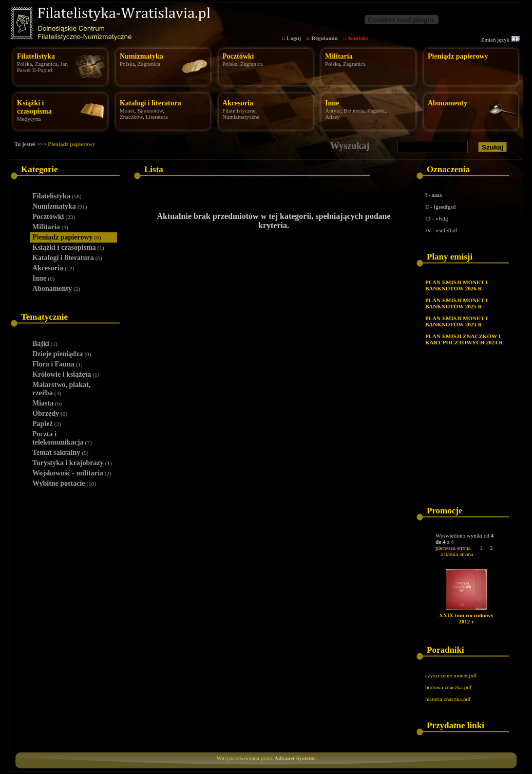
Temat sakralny (60, 453)
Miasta (47, 403)
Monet (127, 110)
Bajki (45, 344)
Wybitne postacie (64, 483)
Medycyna (29, 119)
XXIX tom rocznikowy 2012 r (466, 618)
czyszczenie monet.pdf (451, 675)
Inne (332, 103)
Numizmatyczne (241, 117)
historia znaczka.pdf (448, 699)
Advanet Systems (295, 758)
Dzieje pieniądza (62, 354)
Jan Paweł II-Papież (42, 67)
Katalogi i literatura (150, 103)
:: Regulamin (322, 38)
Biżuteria (354, 110)
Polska (24, 64)
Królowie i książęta (66, 374)
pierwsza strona (453, 548)
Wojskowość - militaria (72, 473)
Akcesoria (238, 103)
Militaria (339, 56)
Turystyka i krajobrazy (72, 463)
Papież (47, 424)
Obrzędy (50, 413)
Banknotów (150, 110)
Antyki (333, 110)
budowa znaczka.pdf (448, 687)
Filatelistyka (36, 56)
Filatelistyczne (239, 110)
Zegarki (376, 110)
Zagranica (46, 64)
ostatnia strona (457, 554)
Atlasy (332, 117)
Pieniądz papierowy (458, 56)
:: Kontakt (356, 38)
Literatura (157, 117)
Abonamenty (448, 103)
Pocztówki (238, 56)
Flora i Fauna (58, 364)
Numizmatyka (141, 56)
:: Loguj (291, 38)
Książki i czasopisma (34, 107)
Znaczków (131, 117)
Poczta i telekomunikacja (62, 438)
